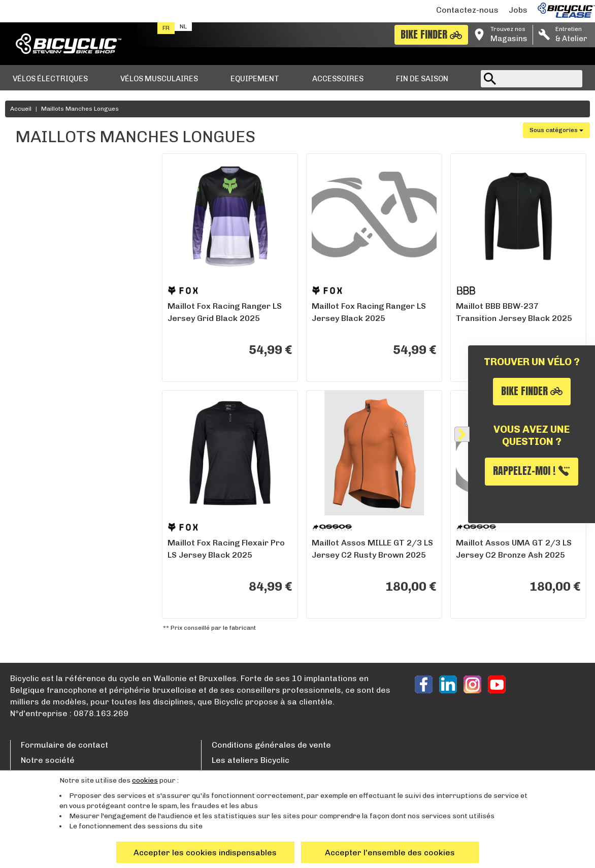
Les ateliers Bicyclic (251, 760)
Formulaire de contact (64, 745)
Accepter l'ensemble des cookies (390, 853)
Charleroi (42, 533)
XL (30, 305)
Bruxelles (42, 419)
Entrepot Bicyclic (55, 519)
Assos (36, 200)
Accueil (21, 109)
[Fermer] (462, 434)
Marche (39, 462)
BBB (33, 214)
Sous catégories (556, 130)
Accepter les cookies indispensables (205, 853)
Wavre (37, 391)
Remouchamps (51, 448)
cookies (145, 780)
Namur (38, 476)
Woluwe (39, 405)
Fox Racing (45, 228)
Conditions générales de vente (271, 745)
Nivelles (39, 505)
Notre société (48, 760)
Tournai (39, 547)
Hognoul (40, 433)
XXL (32, 291)
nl (183, 26)
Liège (35, 490)
